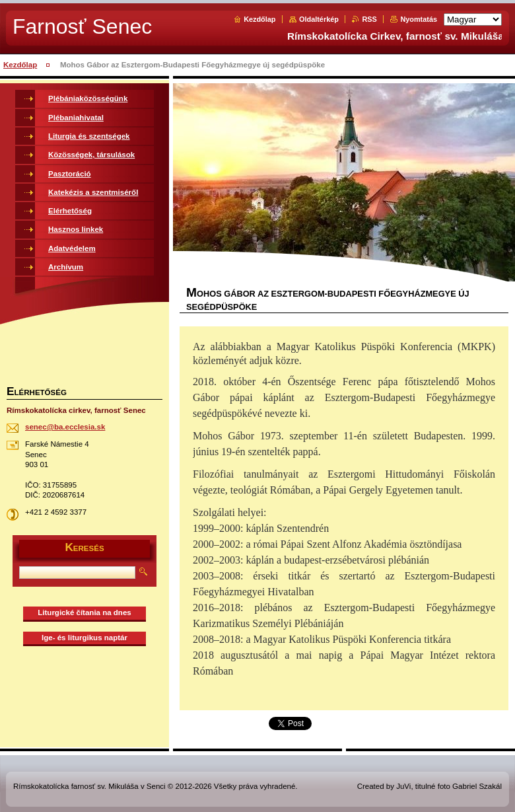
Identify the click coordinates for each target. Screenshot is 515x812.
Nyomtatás (419, 19)
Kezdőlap (259, 19)
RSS (369, 19)
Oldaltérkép (319, 19)
